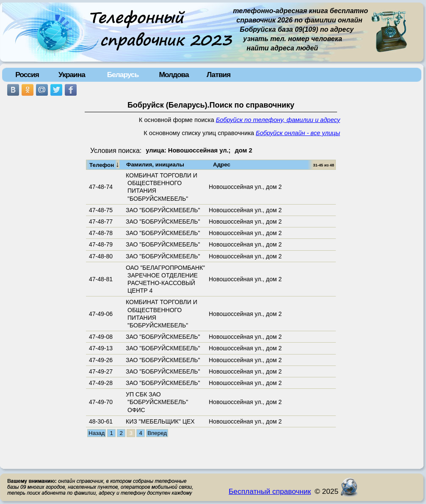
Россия (27, 75)
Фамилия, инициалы (155, 165)
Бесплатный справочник (270, 491)
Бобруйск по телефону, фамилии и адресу (278, 120)
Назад (97, 433)
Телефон (104, 164)
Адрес (222, 165)
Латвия (219, 75)
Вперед (157, 433)
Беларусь (123, 75)
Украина (72, 75)
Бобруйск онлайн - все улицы (298, 133)
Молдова (174, 75)
